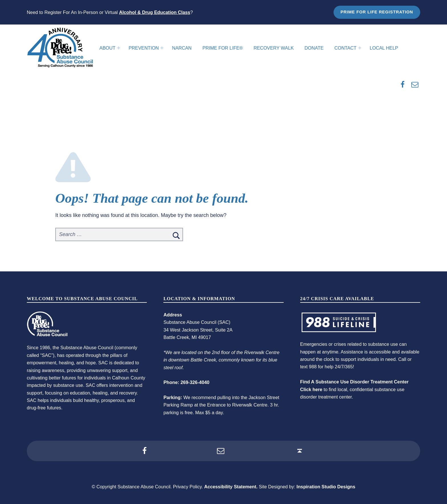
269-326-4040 (195, 382)
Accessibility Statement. (231, 487)
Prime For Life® (223, 48)
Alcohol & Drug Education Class (155, 12)
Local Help (384, 48)
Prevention (144, 48)
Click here (311, 389)
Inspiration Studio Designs (326, 487)
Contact (345, 48)
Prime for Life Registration (377, 12)
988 (313, 367)
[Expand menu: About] (119, 48)
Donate (314, 48)
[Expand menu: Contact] (360, 48)
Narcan (182, 48)
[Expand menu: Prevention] (162, 48)
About (107, 48)
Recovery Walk (274, 48)
